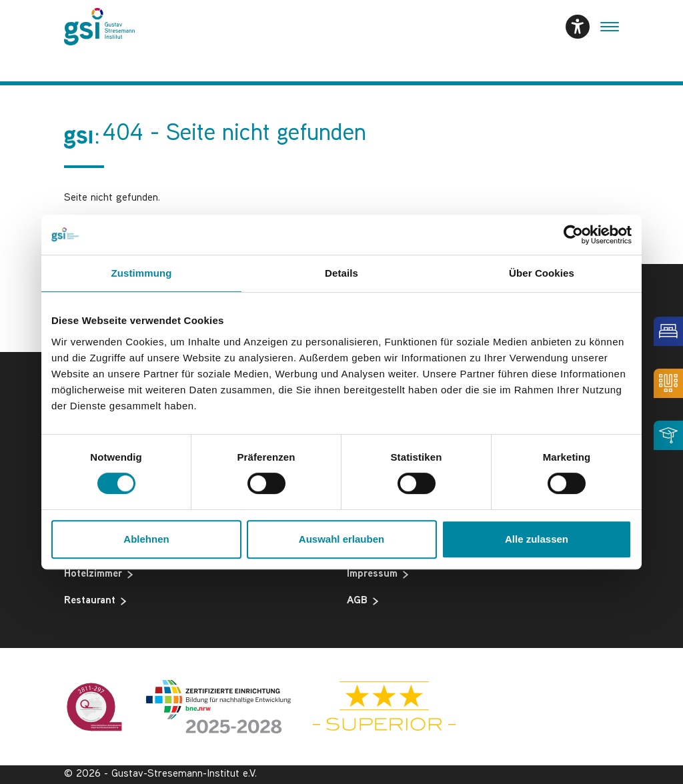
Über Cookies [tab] (542, 273)
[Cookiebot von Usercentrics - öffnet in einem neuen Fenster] (573, 235)
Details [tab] (341, 273)
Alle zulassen (537, 539)
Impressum (378, 575)
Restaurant (95, 601)
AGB (363, 601)
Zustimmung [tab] (142, 273)
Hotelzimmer (98, 575)
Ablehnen (146, 539)
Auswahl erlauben (341, 539)
